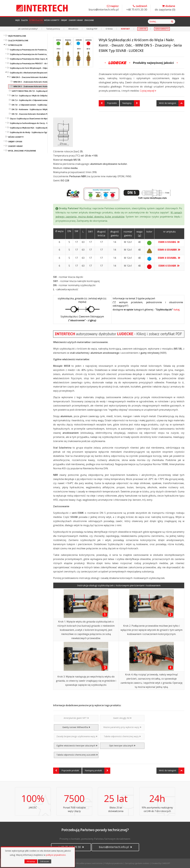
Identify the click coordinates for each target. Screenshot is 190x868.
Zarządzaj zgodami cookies (137, 863)
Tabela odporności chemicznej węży (122, 736)
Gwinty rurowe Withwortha (76, 727)
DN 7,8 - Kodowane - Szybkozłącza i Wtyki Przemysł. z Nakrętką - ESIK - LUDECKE (46, 109)
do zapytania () (165, 8)
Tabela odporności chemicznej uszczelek (77, 755)
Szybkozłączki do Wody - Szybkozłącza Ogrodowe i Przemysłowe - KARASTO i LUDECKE (47, 132)
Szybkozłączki (50, 21)
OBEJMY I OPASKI (15, 142)
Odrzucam (45, 861)
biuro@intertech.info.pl (104, 8)
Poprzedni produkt (66, 771)
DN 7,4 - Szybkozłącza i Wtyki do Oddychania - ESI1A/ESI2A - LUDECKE (41, 96)
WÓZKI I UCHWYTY (16, 137)
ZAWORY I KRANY (15, 146)
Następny (131, 103)
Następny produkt (98, 771)
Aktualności (73, 29)
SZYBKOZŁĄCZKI (15, 45)
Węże (20, 21)
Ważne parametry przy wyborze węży (122, 727)
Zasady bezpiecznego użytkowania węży (77, 736)
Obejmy (93, 21)
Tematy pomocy (53, 29)
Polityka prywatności (114, 863)
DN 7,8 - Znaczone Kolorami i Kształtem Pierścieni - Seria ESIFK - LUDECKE (43, 114)
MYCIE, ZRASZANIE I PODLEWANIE (22, 151)
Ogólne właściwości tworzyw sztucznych (77, 746)
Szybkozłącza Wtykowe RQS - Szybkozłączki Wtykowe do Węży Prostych (41, 128)
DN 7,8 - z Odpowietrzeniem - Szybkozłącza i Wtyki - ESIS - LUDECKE (41, 105)
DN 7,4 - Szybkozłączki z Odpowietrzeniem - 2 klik (33, 100)
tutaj (176, 310)
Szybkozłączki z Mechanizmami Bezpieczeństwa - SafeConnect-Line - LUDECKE (43, 73)
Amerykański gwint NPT (76, 718)
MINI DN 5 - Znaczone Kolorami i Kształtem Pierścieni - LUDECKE (39, 77)
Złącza (32, 21)
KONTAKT (125, 29)
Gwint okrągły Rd (122, 718)
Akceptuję (31, 861)
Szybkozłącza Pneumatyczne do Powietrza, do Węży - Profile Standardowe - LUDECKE (46, 50)
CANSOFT (166, 863)
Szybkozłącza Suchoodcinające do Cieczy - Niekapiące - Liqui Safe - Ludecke (42, 123)
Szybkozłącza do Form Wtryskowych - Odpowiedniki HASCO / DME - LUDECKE (43, 68)
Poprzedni (108, 103)
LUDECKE (142, 29)
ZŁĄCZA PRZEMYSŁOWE (18, 41)
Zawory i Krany (112, 21)
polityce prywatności (56, 855)
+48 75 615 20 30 (137, 8)
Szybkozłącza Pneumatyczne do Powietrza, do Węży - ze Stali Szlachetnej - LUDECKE (46, 54)
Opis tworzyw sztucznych (122, 746)
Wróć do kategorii (172, 103)
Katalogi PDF (92, 29)
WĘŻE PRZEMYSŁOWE (17, 36)
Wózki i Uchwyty (74, 21)
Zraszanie (132, 21)
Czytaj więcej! (148, 91)
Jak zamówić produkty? (28, 29)
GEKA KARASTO (162, 29)
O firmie (109, 29)
